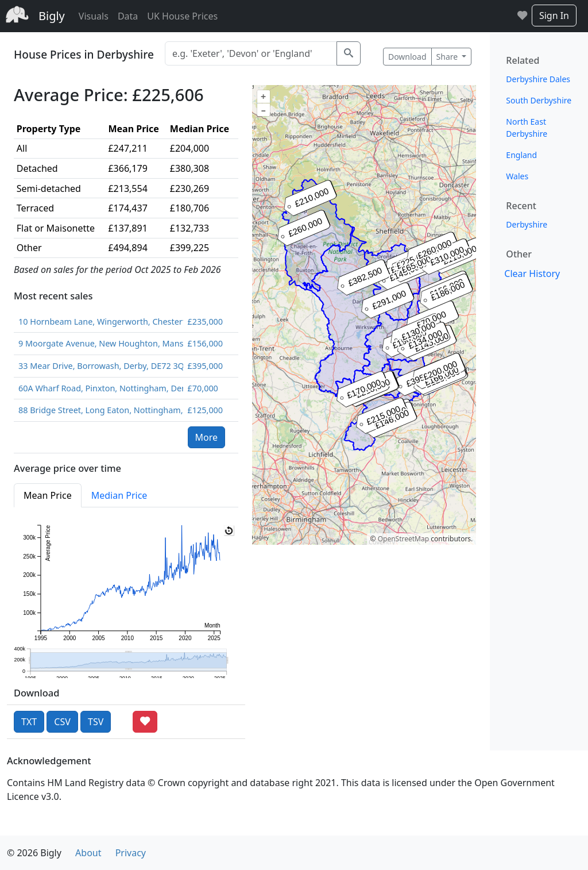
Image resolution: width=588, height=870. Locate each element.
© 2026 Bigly (34, 853)
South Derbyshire (539, 100)
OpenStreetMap (403, 539)
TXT (29, 722)
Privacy (131, 853)
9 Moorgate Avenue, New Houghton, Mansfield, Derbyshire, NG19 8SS (98, 343)
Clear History (532, 274)
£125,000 (205, 410)
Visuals (94, 16)
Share (448, 57)
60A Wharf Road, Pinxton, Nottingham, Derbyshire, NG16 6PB (98, 388)
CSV (62, 722)
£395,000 (205, 366)
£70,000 (203, 388)
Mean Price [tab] (48, 495)
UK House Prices (182, 16)
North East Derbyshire (527, 128)
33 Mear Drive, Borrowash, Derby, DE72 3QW (98, 366)
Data (128, 16)
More (207, 437)
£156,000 (205, 343)
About (88, 853)
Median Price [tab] (119, 495)
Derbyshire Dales (538, 79)
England (521, 155)
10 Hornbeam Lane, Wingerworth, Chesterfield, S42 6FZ (98, 322)
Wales (517, 176)
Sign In (554, 16)
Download (407, 57)
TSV (96, 722)
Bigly (52, 16)
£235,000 (205, 322)
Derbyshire (527, 224)
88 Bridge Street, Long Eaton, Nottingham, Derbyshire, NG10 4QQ (98, 410)
